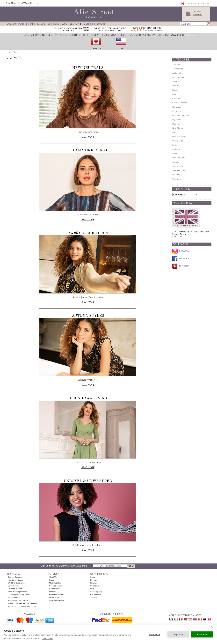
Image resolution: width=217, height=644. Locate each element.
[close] (212, 626)
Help (92, 589)
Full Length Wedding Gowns (19, 595)
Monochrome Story (181, 115)
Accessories (178, 69)
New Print (177, 124)
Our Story (53, 24)
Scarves (176, 162)
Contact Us (95, 586)
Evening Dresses (15, 577)
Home (8, 52)
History (52, 580)
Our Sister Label (56, 586)
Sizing (93, 577)
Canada (96, 48)
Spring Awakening (88, 398)
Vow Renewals (179, 166)
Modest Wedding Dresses (18, 600)
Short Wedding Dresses (17, 592)
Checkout (99, 24)
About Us (177, 65)
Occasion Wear (15, 24)
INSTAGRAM (181, 251)
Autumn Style (179, 77)
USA (121, 48)
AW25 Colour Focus (88, 233)
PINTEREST (181, 266)
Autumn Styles (88, 316)
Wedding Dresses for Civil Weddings (23, 603)
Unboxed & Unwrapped (88, 481)
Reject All (178, 635)
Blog (64, 24)
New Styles (177, 128)
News (175, 132)
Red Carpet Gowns (16, 580)
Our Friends (178, 141)
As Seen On (177, 73)
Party (175, 145)
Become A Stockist (57, 595)
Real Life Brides (179, 158)
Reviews (40, 24)
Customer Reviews (57, 600)
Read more (88, 137)
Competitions (54, 589)
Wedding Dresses (15, 589)
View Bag (198, 15)
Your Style (177, 179)
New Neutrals (88, 68)
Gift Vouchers (96, 595)
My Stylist (177, 120)
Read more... (178, 236)
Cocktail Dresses (180, 103)
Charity (176, 94)
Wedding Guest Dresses (18, 583)
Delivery (75, 24)
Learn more (47, 638)
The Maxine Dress (88, 150)
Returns (87, 24)
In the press (54, 598)
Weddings (177, 175)
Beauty (176, 86)
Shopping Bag (96, 592)
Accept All (202, 635)
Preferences (155, 635)
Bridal (30, 24)
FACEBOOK (181, 259)
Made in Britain (55, 583)
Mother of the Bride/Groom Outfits (22, 606)
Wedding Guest (179, 170)
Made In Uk (177, 111)
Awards (176, 81)
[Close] (191, 35)
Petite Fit (176, 149)
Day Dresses (13, 586)
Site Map (94, 598)
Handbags (177, 107)
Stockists (53, 592)
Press (175, 154)
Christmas (177, 98)
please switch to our (163, 35)
